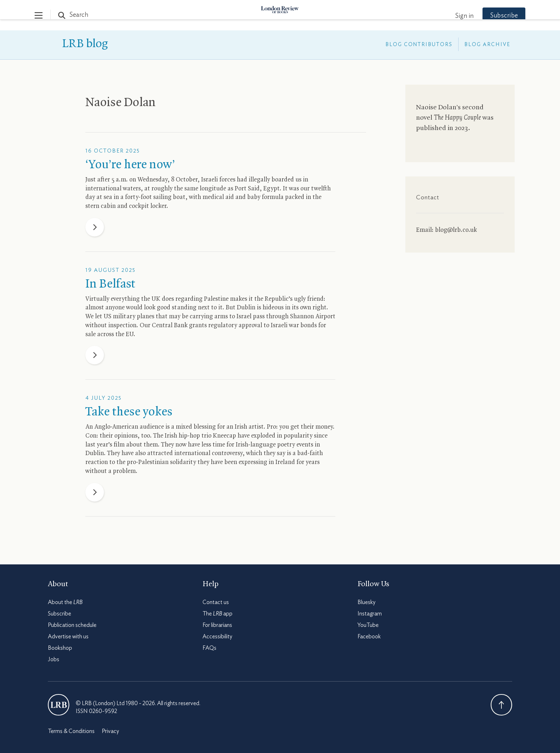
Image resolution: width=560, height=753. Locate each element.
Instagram (370, 614)
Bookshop (60, 648)
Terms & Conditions (71, 731)
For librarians (217, 625)
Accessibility (217, 637)
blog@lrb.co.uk (456, 230)
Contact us (216, 602)
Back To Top (501, 705)
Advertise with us (68, 637)
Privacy (110, 731)
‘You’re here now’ (130, 165)
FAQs (209, 648)
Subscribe (491, 16)
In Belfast (110, 284)
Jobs (54, 659)
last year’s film (105, 445)
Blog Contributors (419, 45)
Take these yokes (129, 412)
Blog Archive (487, 45)
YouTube (368, 625)
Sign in (451, 16)
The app (217, 614)
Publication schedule (72, 625)
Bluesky (366, 602)
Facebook (369, 637)
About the (65, 602)
